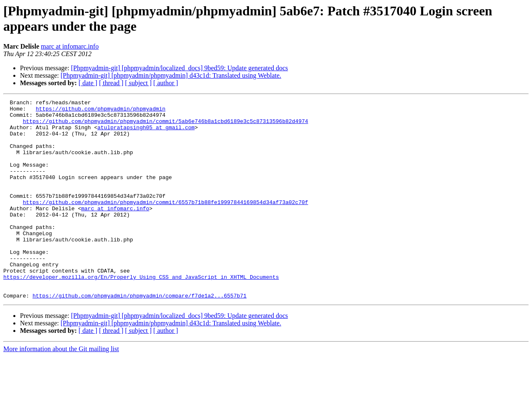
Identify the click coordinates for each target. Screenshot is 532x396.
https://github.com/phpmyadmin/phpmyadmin (101, 111)
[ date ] (88, 83)
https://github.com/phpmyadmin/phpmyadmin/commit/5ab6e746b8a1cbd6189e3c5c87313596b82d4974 (165, 126)
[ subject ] (138, 83)
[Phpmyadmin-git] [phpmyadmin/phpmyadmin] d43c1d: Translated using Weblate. (171, 75)
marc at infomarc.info (70, 46)
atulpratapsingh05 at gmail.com (146, 133)
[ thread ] (111, 83)
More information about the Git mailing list (61, 389)
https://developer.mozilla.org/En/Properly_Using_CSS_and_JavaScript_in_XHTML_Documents (141, 313)
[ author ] (166, 83)
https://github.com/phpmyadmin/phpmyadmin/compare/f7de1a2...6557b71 (139, 335)
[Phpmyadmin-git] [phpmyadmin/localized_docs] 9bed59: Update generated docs (180, 68)
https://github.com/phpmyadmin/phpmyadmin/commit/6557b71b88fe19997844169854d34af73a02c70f (165, 223)
